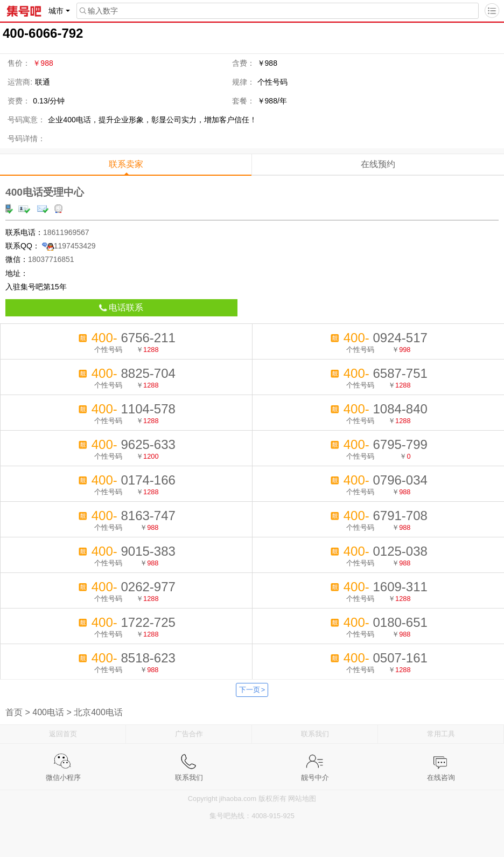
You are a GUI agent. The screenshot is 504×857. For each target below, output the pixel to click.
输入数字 (97, 11)
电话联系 (121, 307)
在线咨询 (441, 761)
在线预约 (378, 164)
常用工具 (441, 734)
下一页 (252, 690)
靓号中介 (315, 761)
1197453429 (69, 246)
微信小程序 (63, 761)
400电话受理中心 (45, 192)
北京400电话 (98, 712)
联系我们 (315, 734)
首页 (14, 712)
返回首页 (63, 734)
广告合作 (189, 734)
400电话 (48, 712)
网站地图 (302, 799)
